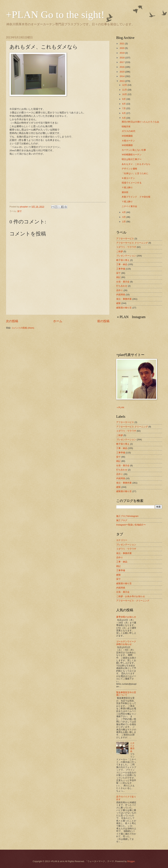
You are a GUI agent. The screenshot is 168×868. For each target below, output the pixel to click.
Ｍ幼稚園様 (127, 136)
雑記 (118, 277)
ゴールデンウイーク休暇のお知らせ (126, 643)
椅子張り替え (123, 260)
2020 (122, 48)
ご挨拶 (120, 251)
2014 (122, 76)
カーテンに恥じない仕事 (134, 150)
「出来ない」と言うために (135, 173)
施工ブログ (122, 520)
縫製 (118, 303)
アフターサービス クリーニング (132, 243)
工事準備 (121, 269)
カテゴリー (122, 540)
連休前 (125, 192)
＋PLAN (120, 407)
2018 (122, 58)
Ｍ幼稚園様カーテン (132, 155)
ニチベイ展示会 (129, 206)
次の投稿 (12, 321)
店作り (120, 290)
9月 (124, 99)
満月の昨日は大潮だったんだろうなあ (140, 122)
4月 (124, 212)
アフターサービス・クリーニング (133, 601)
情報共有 (126, 127)
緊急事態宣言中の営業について (126, 694)
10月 (125, 94)
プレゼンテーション (126, 256)
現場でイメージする (132, 183)
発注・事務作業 (124, 299)
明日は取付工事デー (132, 159)
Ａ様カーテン (128, 141)
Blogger (131, 861)
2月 (124, 222)
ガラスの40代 (128, 131)
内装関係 (121, 295)
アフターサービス (125, 239)
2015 (122, 72)
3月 (124, 217)
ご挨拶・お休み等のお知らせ (131, 596)
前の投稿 (103, 321)
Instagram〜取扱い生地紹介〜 (131, 525)
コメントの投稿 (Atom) (23, 328)
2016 (122, 67)
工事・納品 (122, 264)
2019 (122, 53)
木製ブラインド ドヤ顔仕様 (136, 197)
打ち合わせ (122, 286)
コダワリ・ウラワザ (126, 247)
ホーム (58, 321)
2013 (122, 81)
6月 (124, 113)
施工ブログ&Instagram (127, 516)
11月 (125, 90)
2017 (122, 62)
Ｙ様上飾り (127, 187)
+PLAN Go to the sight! (55, 15)
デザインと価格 (129, 169)
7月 (124, 108)
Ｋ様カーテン (128, 178)
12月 (125, 85)
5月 (124, 118)
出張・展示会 (123, 282)
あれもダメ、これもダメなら (136, 164)
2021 (122, 44)
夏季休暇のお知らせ (126, 617)
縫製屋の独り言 (124, 308)
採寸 (20, 211)
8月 (124, 104)
